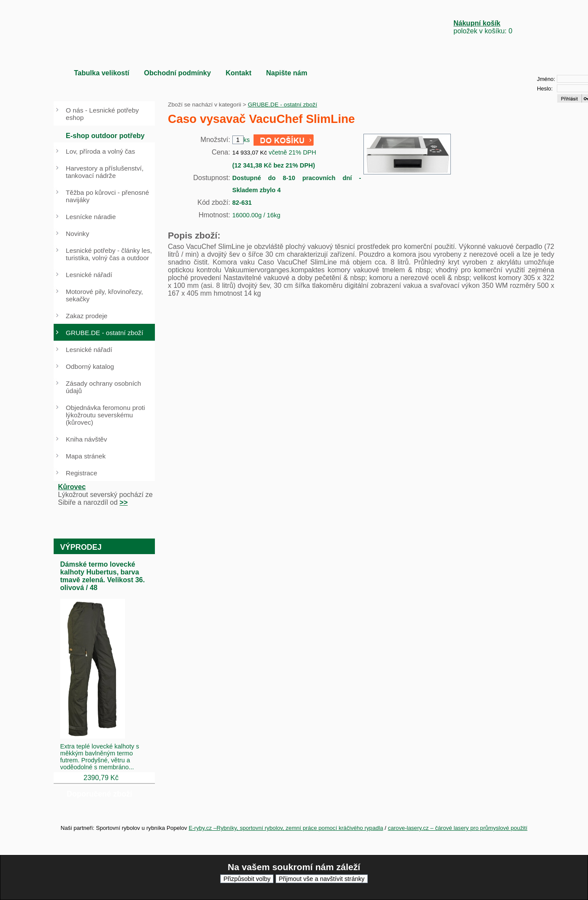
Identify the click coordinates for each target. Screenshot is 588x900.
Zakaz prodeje (87, 316)
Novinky (77, 234)
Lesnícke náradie (91, 217)
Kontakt (238, 73)
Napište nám (287, 73)
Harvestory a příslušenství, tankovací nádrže (105, 172)
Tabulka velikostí (102, 73)
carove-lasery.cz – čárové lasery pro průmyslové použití (458, 828)
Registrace (82, 473)
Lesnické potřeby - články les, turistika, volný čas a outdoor (109, 254)
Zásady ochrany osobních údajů (103, 387)
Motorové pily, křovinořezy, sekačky (104, 295)
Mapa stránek (86, 456)
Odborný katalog (90, 366)
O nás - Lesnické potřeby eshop (102, 114)
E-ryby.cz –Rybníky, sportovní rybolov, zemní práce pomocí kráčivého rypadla (286, 828)
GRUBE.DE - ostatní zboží (283, 105)
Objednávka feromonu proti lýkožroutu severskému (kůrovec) (105, 415)
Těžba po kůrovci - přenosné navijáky (107, 196)
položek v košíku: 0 (483, 27)
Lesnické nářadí (89, 275)
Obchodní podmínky (178, 73)
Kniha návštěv (86, 439)
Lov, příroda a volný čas (100, 151)
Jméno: (546, 79)
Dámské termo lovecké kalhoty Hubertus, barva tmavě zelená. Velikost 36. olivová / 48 (103, 576)
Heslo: (545, 89)
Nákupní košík (477, 23)
